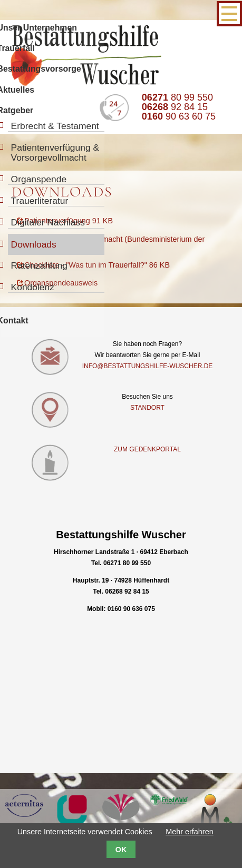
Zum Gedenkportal (147, 451)
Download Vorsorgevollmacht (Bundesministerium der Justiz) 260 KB (111, 244)
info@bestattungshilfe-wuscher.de (148, 368)
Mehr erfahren (189, 832)
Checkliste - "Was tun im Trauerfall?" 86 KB (97, 267)
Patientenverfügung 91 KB (69, 222)
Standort (147, 409)
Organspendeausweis (61, 284)
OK (121, 850)
